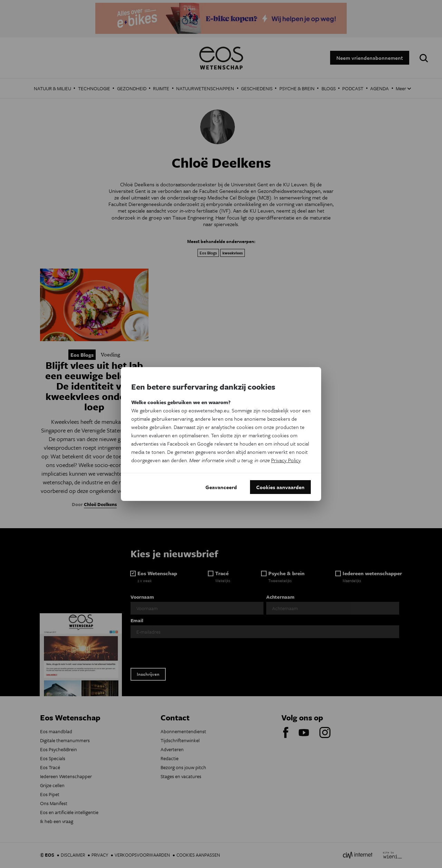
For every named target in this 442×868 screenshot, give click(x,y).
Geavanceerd (221, 487)
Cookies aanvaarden (280, 487)
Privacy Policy (286, 460)
